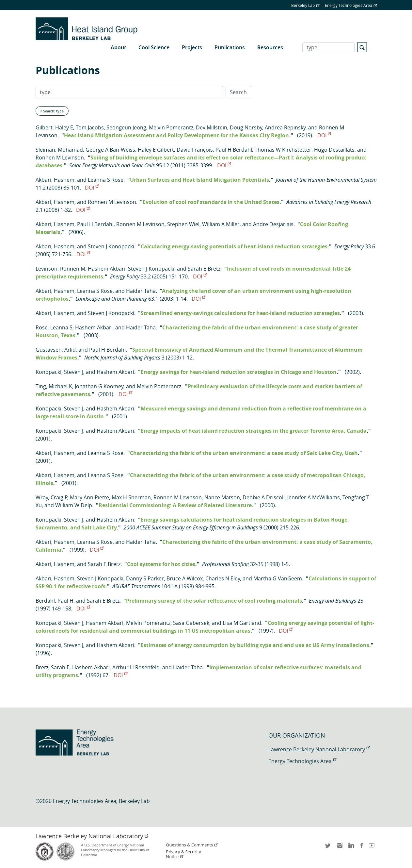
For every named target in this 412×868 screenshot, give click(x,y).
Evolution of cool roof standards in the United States (211, 202)
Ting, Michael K (54, 386)
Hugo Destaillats (334, 150)
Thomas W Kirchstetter (283, 150)
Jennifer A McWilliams (314, 497)
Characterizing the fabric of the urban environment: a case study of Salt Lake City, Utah (244, 453)
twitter (328, 848)
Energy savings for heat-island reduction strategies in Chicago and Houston (239, 372)
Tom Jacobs (90, 127)
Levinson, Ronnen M (60, 269)
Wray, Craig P (51, 497)
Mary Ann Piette (89, 497)
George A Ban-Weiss (110, 150)
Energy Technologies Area (351, 5)
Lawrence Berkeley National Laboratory (319, 749)
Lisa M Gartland (242, 623)
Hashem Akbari (107, 269)
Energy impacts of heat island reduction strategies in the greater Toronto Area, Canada (254, 431)
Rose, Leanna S (54, 327)
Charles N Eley (223, 578)
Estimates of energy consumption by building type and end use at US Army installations (255, 645)
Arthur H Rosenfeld (136, 667)
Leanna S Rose (106, 180)
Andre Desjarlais (273, 224)
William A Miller (221, 224)
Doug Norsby (246, 127)
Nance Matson (222, 497)
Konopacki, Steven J (59, 372)
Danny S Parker (145, 578)
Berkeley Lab (305, 5)
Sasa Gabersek (191, 623)
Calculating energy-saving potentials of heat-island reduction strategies (234, 246)
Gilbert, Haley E (54, 127)
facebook (362, 848)
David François (195, 150)
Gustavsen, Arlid (56, 350)
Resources (270, 47)
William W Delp (74, 505)
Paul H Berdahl (234, 150)
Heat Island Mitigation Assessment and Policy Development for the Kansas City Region (176, 135)
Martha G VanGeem (278, 578)
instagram (340, 848)
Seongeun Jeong (126, 127)
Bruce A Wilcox (185, 578)
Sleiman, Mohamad (59, 150)
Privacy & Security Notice (183, 854)
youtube (373, 848)
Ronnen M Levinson (60, 158)
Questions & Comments (192, 845)
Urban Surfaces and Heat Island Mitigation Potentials (199, 180)
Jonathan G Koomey (99, 386)
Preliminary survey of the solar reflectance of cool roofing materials (214, 601)
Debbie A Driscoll (264, 497)
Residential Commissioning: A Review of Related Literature (175, 505)
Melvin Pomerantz (171, 127)
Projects (192, 47)
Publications (230, 47)
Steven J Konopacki (111, 246)
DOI (324, 135)
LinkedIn (351, 848)
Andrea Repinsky (285, 127)
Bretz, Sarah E (53, 667)
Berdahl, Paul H (55, 601)
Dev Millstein (212, 127)
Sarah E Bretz (204, 269)
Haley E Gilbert (156, 150)
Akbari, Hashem (55, 180)
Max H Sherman (131, 497)
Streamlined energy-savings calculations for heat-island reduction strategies (240, 313)
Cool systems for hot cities (161, 564)
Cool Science (154, 47)
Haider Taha (141, 291)
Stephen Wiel (183, 224)
